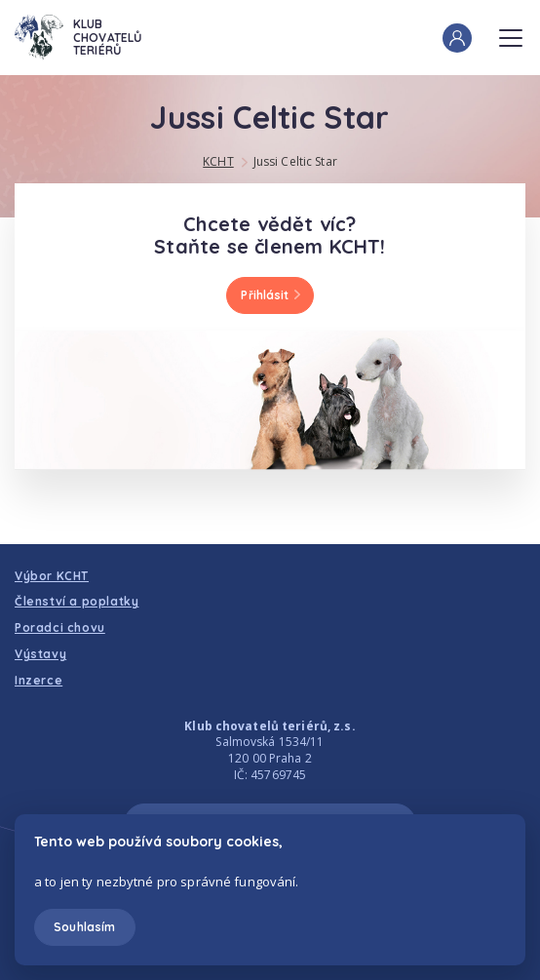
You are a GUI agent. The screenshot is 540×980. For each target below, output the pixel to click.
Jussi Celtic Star (295, 161)
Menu (511, 32)
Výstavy (40, 654)
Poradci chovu (60, 627)
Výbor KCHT (52, 576)
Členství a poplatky (77, 601)
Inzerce (39, 680)
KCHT (218, 161)
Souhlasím (84, 927)
